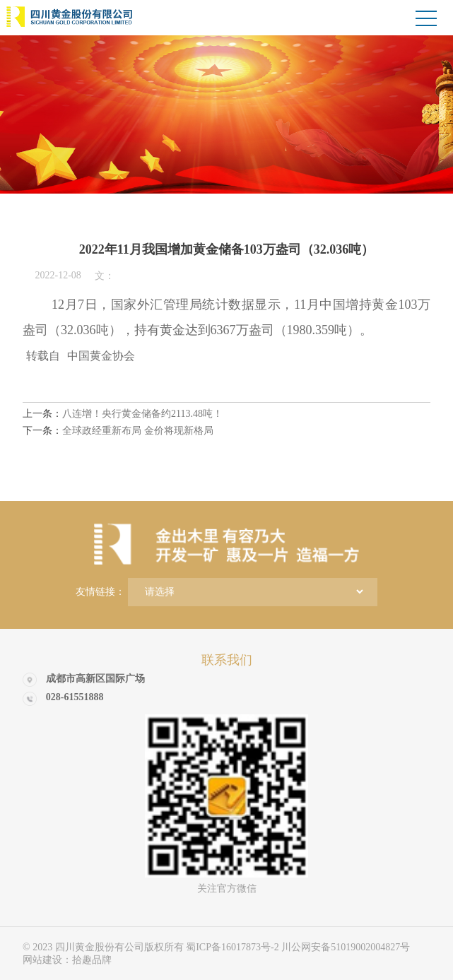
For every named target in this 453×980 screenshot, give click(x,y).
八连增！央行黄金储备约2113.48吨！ (123, 414)
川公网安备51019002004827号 (346, 947)
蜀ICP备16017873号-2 (234, 947)
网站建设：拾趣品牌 (67, 960)
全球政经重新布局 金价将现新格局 (118, 431)
